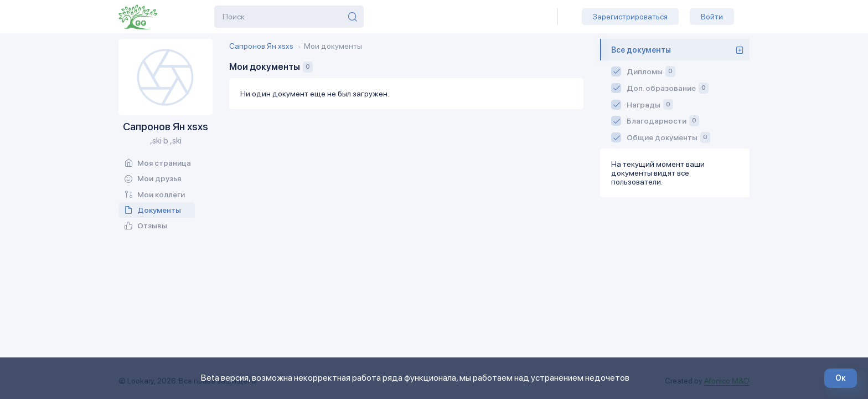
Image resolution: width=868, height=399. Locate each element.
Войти (712, 17)
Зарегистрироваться (630, 17)
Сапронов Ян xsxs (261, 46)
